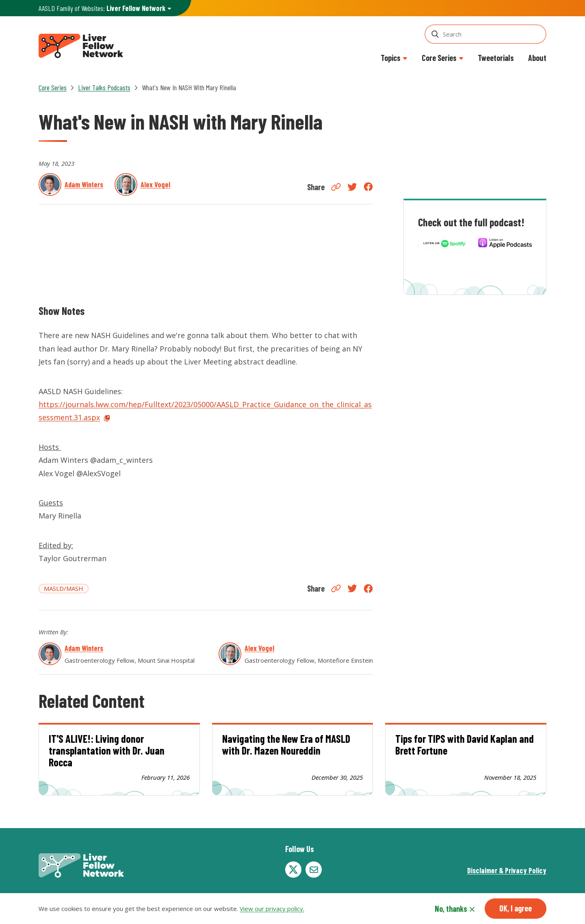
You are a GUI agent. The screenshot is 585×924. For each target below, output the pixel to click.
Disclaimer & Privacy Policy (507, 870)
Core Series (53, 87)
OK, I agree (516, 908)
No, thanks (451, 909)
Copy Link (336, 187)
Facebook (368, 187)
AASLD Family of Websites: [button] (102, 8)
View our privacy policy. (272, 909)
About (537, 58)
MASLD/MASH (64, 588)
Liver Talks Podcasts (104, 87)
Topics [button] (391, 58)
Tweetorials (496, 58)
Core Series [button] (439, 58)
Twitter (352, 187)
